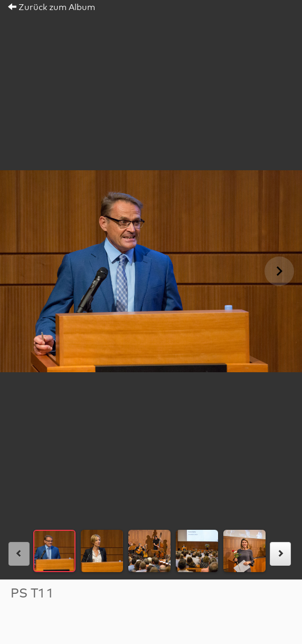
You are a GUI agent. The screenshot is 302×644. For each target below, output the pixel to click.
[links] (19, 554)
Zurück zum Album (51, 7)
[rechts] (280, 554)
